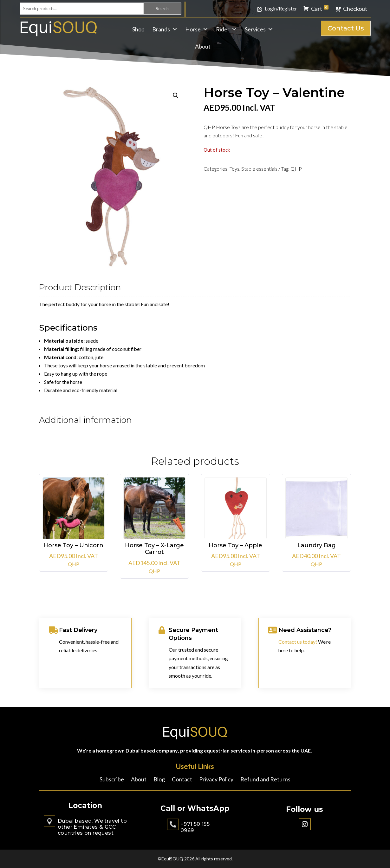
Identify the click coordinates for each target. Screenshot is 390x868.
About (203, 46)
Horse (197, 29)
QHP (296, 169)
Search (162, 9)
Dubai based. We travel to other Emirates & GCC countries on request (92, 827)
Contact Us (346, 28)
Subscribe (112, 780)
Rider (227, 29)
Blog (159, 780)
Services (259, 29)
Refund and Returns (265, 780)
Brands (165, 29)
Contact (182, 780)
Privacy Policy (216, 780)
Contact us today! (298, 642)
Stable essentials (259, 169)
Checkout (355, 9)
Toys (234, 169)
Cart (320, 9)
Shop (138, 29)
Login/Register (281, 8)
